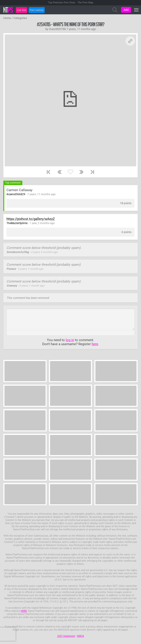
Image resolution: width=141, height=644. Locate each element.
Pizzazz (11, 269)
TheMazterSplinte (17, 223)
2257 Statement (66, 636)
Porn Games (37, 10)
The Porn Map (85, 3)
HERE (24, 611)
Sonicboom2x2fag (18, 252)
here (95, 344)
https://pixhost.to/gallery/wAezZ (31, 219)
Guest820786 (57, 29)
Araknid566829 (16, 194)
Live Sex (22, 10)
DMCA (81, 636)
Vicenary (12, 286)
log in (70, 340)
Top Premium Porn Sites (62, 3)
